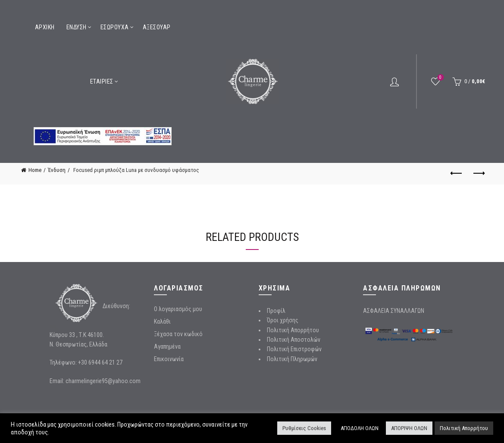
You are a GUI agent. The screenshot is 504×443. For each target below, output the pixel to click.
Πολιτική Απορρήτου (293, 330)
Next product (478, 173)
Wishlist (440, 78)
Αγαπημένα (167, 346)
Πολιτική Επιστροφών (294, 349)
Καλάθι (162, 321)
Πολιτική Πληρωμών (292, 359)
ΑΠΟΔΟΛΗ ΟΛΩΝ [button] (360, 428)
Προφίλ (276, 311)
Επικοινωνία (169, 359)
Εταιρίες (102, 81)
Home (35, 170)
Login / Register (394, 81)
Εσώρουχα (115, 27)
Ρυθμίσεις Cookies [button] (304, 428)
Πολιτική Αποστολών (294, 340)
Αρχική (45, 27)
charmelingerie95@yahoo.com (103, 381)
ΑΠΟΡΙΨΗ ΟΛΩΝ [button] (409, 428)
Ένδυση (77, 27)
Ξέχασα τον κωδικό (178, 334)
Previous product (457, 173)
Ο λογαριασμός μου (178, 309)
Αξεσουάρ (157, 27)
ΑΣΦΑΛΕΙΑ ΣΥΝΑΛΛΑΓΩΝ (394, 311)
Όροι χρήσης (283, 320)
